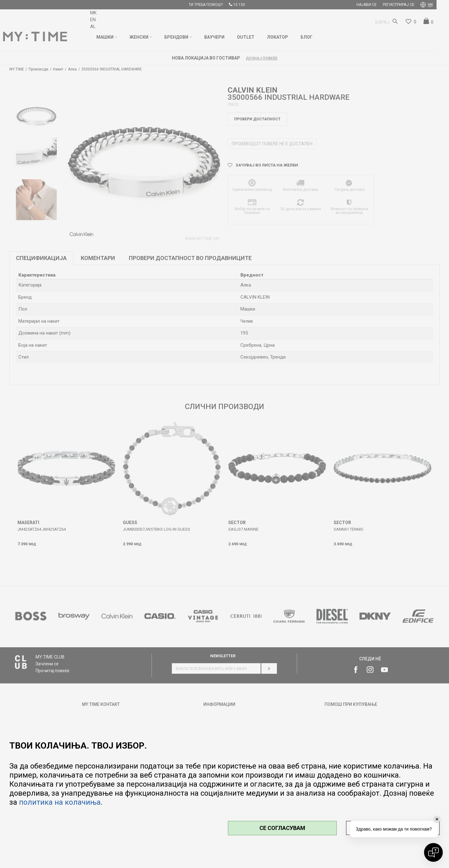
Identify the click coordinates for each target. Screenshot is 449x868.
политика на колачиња (60, 802)
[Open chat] (433, 852)
